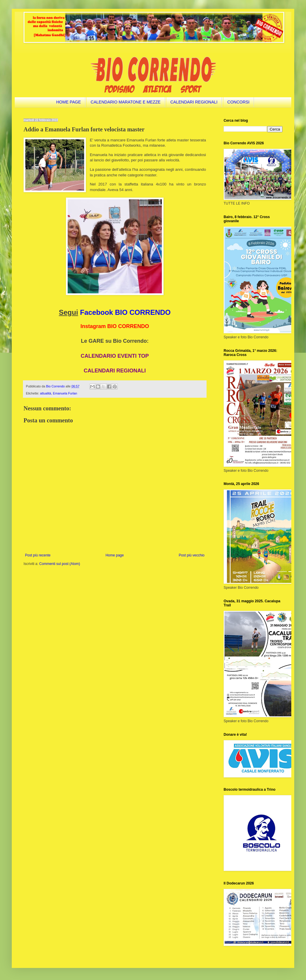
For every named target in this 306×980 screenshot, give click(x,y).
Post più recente (38, 555)
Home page (115, 555)
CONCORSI (238, 102)
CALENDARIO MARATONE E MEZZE (126, 102)
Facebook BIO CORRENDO (125, 312)
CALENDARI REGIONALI (194, 102)
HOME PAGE (69, 102)
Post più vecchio (192, 555)
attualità (46, 393)
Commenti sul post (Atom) (60, 564)
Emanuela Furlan (65, 393)
